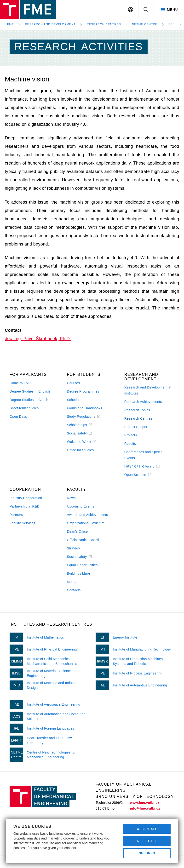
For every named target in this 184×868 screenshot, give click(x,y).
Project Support (136, 427)
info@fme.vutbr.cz (145, 808)
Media (72, 582)
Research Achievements (143, 402)
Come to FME (20, 383)
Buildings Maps (79, 573)
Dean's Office (77, 531)
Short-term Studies (24, 408)
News (71, 498)
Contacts (74, 590)
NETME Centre (145, 24)
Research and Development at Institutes (148, 390)
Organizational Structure (86, 523)
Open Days (18, 417)
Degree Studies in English (30, 391)
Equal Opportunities (82, 565)
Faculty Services (22, 523)
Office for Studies (80, 450)
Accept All (147, 829)
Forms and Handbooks (84, 408)
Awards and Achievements (87, 515)
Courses (73, 383)
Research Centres (104, 24)
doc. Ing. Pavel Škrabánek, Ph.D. (38, 339)
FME (11, 24)
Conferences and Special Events (144, 455)
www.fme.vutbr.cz (144, 803)
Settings (147, 853)
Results (130, 444)
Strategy (73, 548)
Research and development (50, 24)
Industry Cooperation (26, 498)
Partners (16, 515)
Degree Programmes (83, 391)
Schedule (74, 400)
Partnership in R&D (25, 506)
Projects (131, 435)
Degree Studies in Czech (29, 400)
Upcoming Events (80, 506)
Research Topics (137, 410)
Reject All (147, 841)
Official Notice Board (83, 540)
